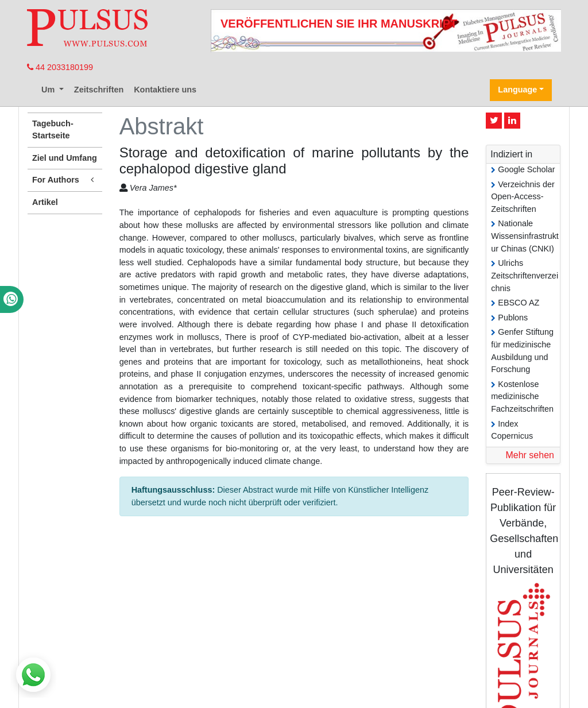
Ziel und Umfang (65, 158)
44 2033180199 (60, 67)
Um (49, 90)
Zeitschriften (99, 90)
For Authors (65, 180)
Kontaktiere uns (165, 90)
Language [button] (517, 90)
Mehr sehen (530, 455)
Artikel (45, 202)
